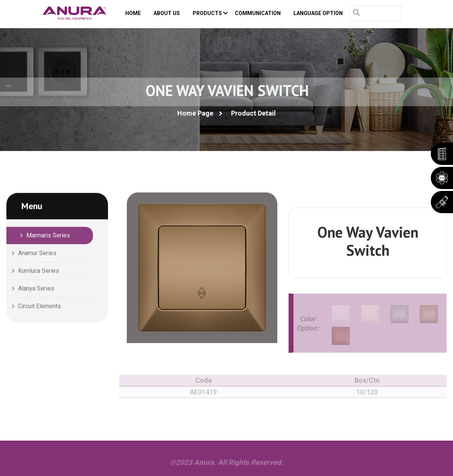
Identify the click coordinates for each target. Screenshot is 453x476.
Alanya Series (36, 289)
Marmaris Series (48, 236)
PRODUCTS (210, 13)
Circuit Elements (40, 307)
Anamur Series (37, 254)
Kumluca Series (39, 271)
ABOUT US (167, 13)
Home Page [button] (195, 113)
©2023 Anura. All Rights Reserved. (227, 465)
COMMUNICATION (258, 13)
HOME (133, 13)
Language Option (318, 13)
